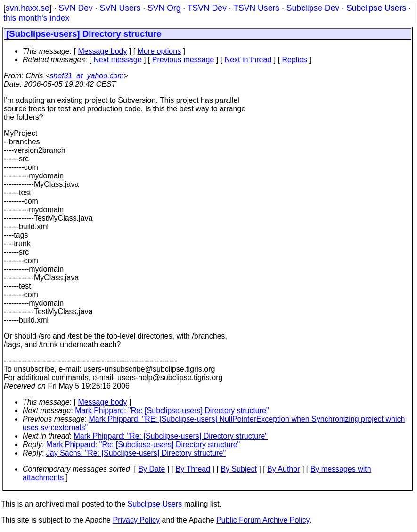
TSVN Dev (207, 8)
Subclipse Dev (313, 8)
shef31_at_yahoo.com (86, 76)
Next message (117, 60)
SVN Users (120, 8)
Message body (102, 51)
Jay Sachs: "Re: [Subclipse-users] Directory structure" (136, 453)
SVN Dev (75, 8)
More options (159, 51)
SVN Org (164, 8)
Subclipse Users (376, 8)
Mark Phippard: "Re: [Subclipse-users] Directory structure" (172, 411)
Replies (295, 60)
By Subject (238, 469)
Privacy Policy (136, 520)
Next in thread (248, 60)
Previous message (183, 60)
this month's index (36, 18)
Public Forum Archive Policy (263, 520)
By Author (283, 469)
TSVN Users (256, 8)
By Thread (193, 469)
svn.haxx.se (28, 8)
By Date (151, 469)
